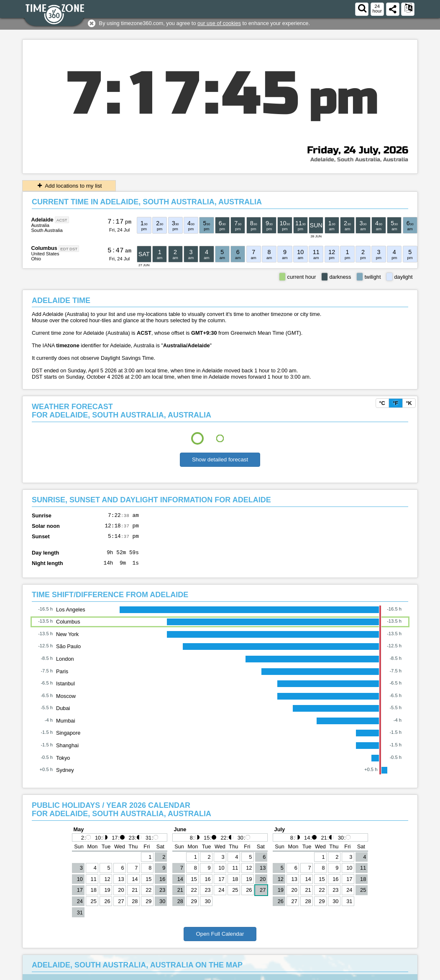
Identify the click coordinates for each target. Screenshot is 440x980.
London (65, 665)
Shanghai (67, 752)
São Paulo (68, 653)
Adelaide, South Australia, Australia (359, 160)
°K (409, 403)
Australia (40, 225)
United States (45, 254)
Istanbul (65, 690)
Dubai (63, 714)
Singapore (68, 739)
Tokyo (63, 764)
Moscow (66, 702)
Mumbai (66, 727)
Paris (62, 678)
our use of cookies (219, 23)
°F (395, 403)
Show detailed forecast (220, 459)
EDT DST (69, 248)
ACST (62, 220)
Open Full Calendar (220, 940)
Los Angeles (71, 616)
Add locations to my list (69, 186)
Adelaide (42, 220)
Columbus (44, 248)
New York (67, 640)
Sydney (65, 776)
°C (382, 403)
